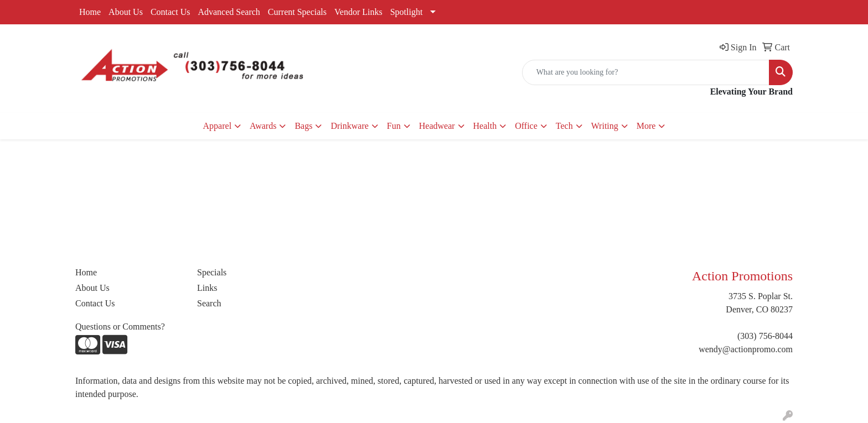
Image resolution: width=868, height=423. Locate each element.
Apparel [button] (218, 126)
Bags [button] (303, 126)
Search (209, 303)
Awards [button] (263, 126)
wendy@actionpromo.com (746, 349)
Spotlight (407, 12)
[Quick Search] (646, 72)
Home (90, 12)
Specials (212, 272)
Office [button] (526, 126)
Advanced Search (229, 12)
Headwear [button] (437, 126)
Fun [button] (394, 126)
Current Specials (297, 12)
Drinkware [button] (349, 126)
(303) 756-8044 (765, 336)
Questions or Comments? (120, 327)
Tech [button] (564, 126)
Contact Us (170, 12)
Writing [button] (605, 126)
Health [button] (485, 126)
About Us (126, 12)
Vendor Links (358, 12)
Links (207, 288)
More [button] (646, 126)
